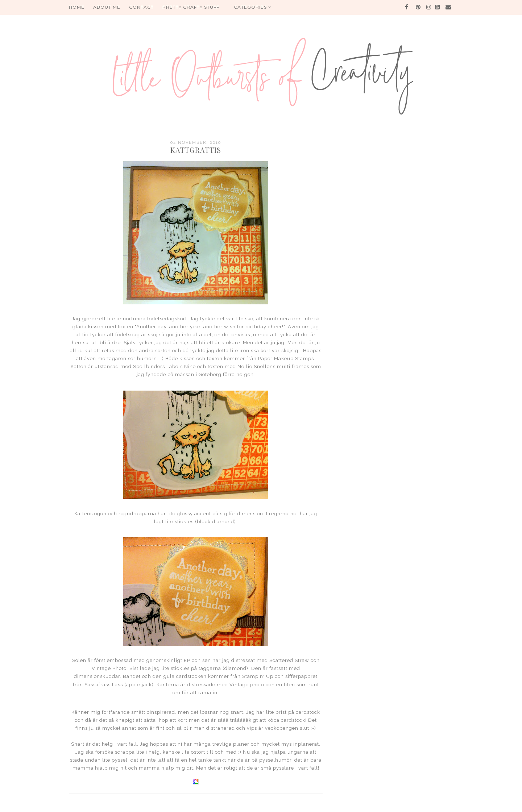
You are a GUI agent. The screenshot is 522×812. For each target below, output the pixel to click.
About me (107, 7)
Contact (141, 7)
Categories (253, 7)
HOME (77, 7)
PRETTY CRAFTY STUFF (191, 7)
